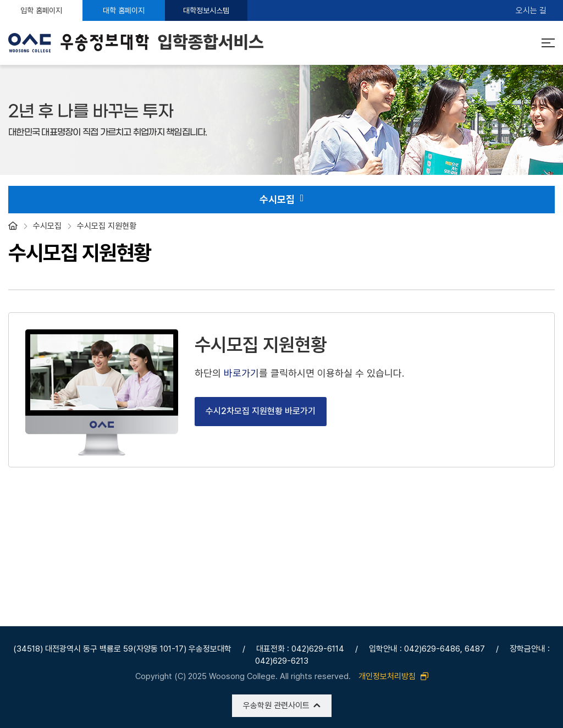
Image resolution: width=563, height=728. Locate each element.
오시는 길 (531, 11)
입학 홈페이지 (41, 10)
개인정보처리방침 (393, 676)
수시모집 (282, 200)
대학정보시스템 (206, 10)
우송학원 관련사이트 (276, 705)
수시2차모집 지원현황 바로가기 (261, 411)
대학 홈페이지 (124, 10)
